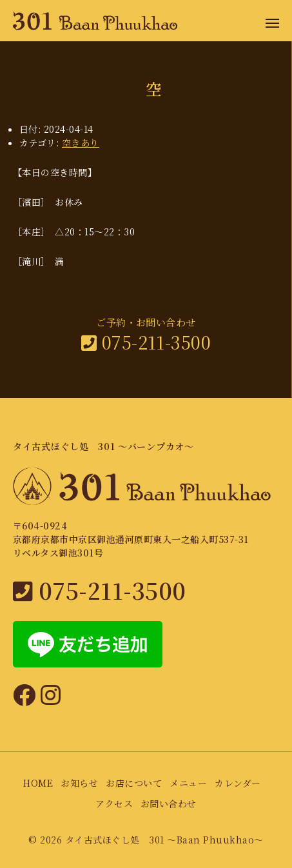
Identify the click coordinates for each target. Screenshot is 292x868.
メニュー (188, 783)
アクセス (114, 804)
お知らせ (79, 783)
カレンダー (238, 783)
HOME (38, 783)
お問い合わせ (169, 804)
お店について (134, 783)
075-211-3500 (146, 342)
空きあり (81, 143)
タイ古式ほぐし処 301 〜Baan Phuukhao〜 (164, 840)
